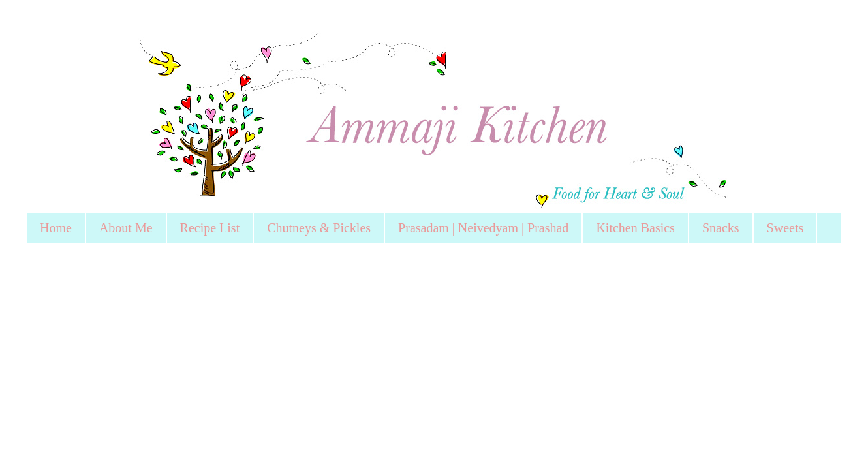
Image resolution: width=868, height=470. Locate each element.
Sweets (785, 228)
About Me (126, 228)
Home (56, 228)
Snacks (721, 228)
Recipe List (210, 228)
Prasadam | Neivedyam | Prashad (483, 228)
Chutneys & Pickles (319, 228)
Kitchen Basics (635, 228)
